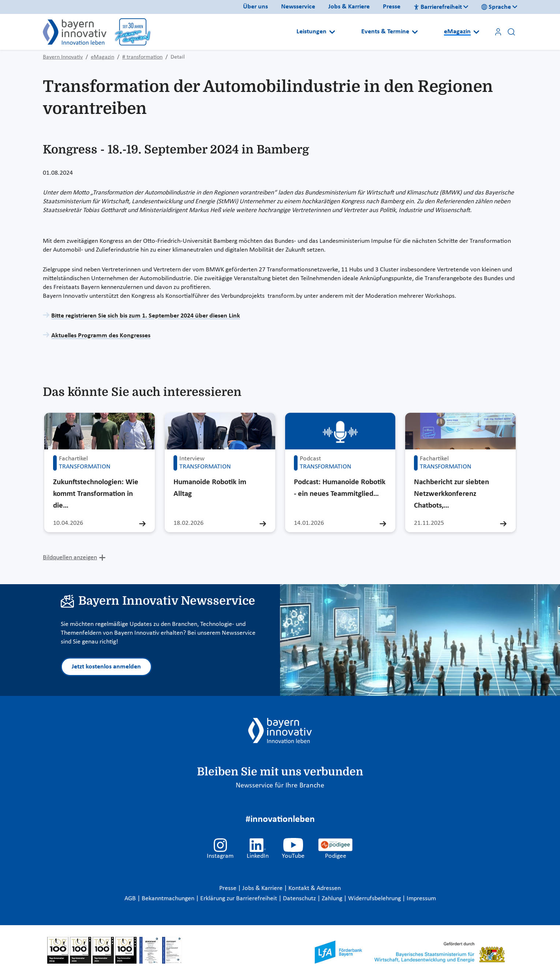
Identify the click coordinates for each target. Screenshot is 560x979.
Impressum (421, 899)
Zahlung (333, 899)
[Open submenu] (332, 32)
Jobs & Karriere (349, 7)
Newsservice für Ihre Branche (280, 786)
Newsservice (298, 7)
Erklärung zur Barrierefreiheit (239, 899)
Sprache (496, 7)
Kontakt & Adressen (315, 888)
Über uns (255, 7)
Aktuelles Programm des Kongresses (101, 336)
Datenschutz (300, 899)
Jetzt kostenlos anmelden (106, 667)
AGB (131, 899)
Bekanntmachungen (169, 899)
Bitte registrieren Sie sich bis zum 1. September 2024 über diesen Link (146, 316)
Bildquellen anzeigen (70, 558)
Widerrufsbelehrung (375, 899)
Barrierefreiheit (438, 7)
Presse (392, 7)
